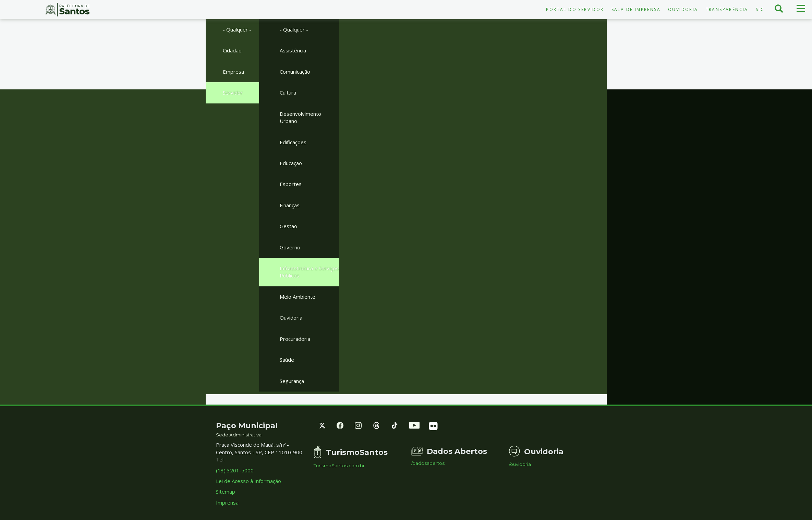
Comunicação (295, 72)
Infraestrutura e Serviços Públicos (309, 272)
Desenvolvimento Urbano (300, 117)
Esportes (291, 184)
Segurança (292, 381)
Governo (290, 247)
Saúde (287, 360)
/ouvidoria (520, 464)
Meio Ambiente (298, 297)
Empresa (233, 72)
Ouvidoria (683, 9)
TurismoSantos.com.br (339, 466)
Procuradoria (295, 339)
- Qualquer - (237, 29)
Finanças (290, 205)
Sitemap (226, 492)
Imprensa (227, 503)
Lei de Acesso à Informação (249, 481)
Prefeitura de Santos (68, 10)
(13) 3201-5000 (235, 470)
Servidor (233, 92)
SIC (760, 9)
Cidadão (232, 50)
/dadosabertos (428, 463)
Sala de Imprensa (636, 9)
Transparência (727, 9)
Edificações (293, 142)
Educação (291, 163)
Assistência (293, 50)
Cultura (288, 92)
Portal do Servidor (575, 9)
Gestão (288, 226)
